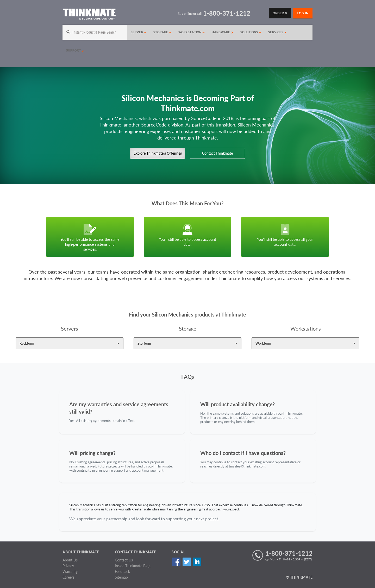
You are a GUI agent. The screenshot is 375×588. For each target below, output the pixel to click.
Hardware (222, 32)
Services (277, 32)
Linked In (197, 562)
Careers (68, 577)
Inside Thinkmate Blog (133, 566)
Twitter (187, 562)
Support (75, 50)
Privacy (68, 566)
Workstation (192, 32)
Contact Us (124, 560)
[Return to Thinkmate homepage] (89, 15)
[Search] (95, 32)
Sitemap (121, 577)
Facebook (176, 562)
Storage (162, 32)
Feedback (122, 571)
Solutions (251, 32)
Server (139, 32)
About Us (70, 560)
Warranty (70, 571)
